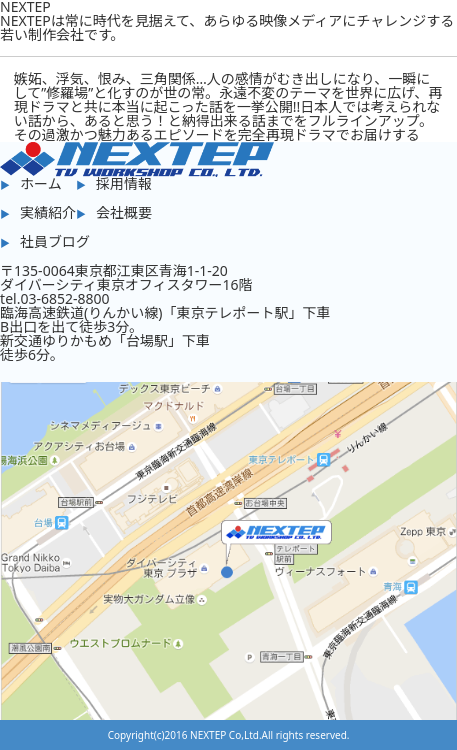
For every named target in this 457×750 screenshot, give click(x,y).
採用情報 (124, 183)
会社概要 (124, 212)
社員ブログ (55, 241)
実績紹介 (48, 212)
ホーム (41, 183)
